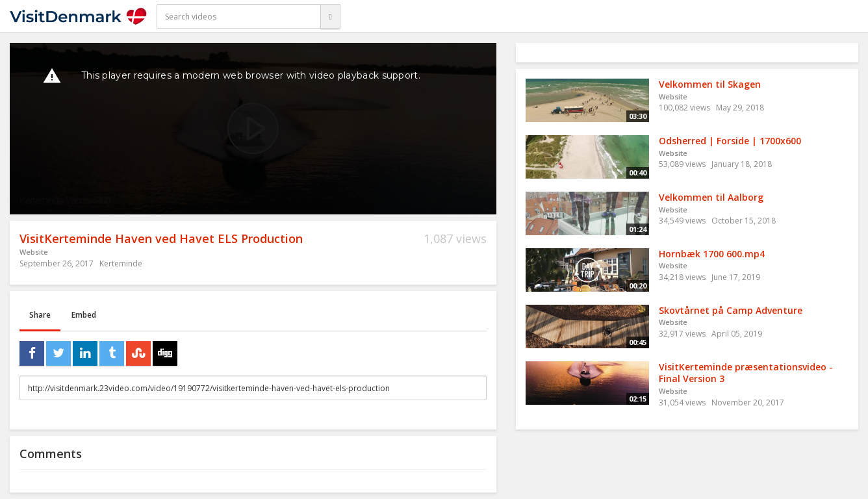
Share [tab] (40, 315)
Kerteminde (121, 263)
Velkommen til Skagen (710, 84)
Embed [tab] (84, 315)
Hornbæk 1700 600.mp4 (712, 254)
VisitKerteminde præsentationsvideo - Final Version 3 (746, 373)
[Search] (330, 16)
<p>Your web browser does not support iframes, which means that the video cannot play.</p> (253, 129)
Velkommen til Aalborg (711, 197)
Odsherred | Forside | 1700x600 (730, 141)
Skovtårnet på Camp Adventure (731, 310)
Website (34, 252)
